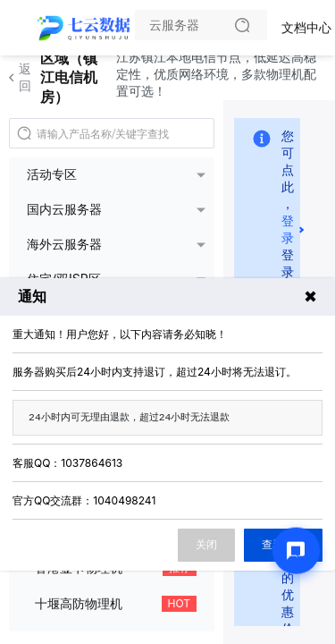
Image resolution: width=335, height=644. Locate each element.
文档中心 (306, 27)
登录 (288, 229)
